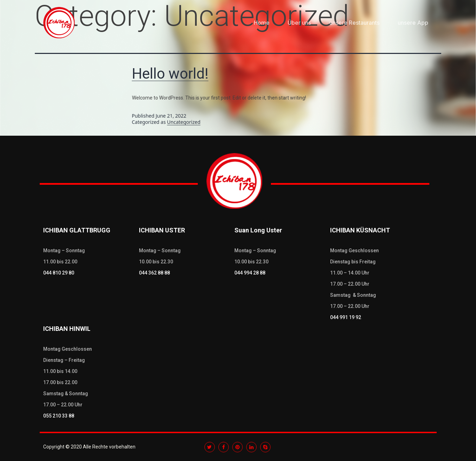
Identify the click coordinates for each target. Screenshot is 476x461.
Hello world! (170, 74)
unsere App (413, 23)
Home (262, 23)
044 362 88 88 (154, 273)
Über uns (299, 23)
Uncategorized (184, 122)
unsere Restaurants (354, 23)
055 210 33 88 (59, 416)
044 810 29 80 (59, 273)
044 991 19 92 (346, 317)
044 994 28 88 (250, 273)
